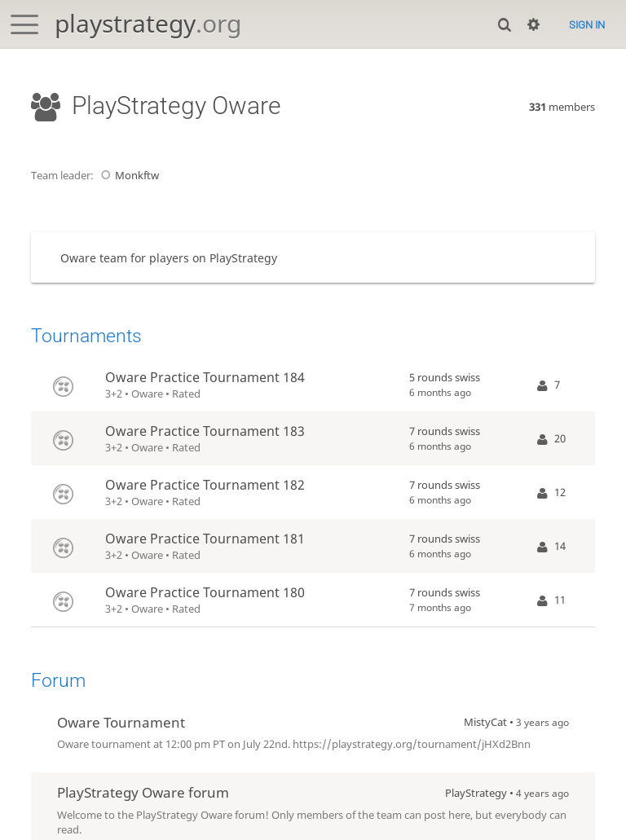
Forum (58, 681)
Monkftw (128, 175)
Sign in (587, 25)
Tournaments (86, 336)
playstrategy (148, 23)
